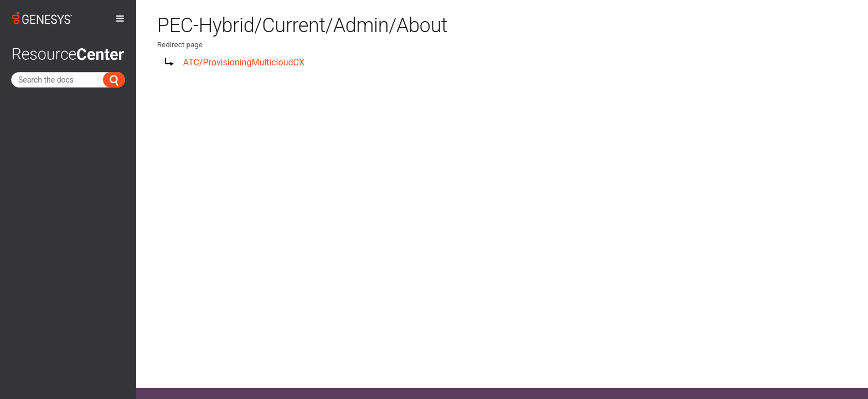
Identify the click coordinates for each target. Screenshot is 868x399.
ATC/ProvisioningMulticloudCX (244, 62)
